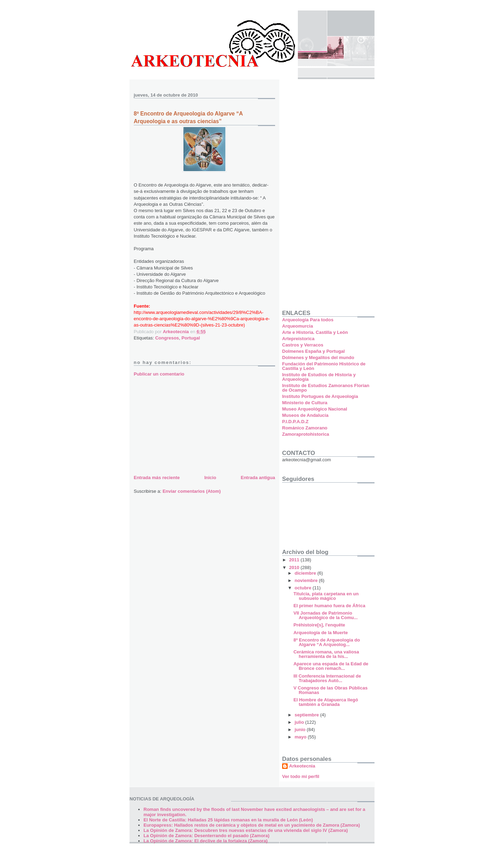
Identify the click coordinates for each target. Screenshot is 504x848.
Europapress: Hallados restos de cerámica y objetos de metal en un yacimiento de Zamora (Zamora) (252, 825)
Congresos (167, 338)
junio (301, 730)
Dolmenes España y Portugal (313, 351)
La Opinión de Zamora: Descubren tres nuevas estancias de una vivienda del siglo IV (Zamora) (246, 830)
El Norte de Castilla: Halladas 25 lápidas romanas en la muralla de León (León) (228, 820)
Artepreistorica (298, 339)
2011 (295, 560)
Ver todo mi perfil (301, 776)
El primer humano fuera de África (329, 606)
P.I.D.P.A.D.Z (295, 422)
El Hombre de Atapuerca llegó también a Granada (325, 702)
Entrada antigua (258, 478)
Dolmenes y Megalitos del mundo (318, 358)
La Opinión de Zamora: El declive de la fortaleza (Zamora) (206, 841)
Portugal (191, 338)
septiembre (307, 715)
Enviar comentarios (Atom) (191, 491)
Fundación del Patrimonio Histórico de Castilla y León (324, 366)
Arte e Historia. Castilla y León (315, 332)
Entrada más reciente (157, 478)
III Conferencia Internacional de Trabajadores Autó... (327, 678)
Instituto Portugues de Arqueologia (320, 396)
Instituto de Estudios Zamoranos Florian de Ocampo (326, 388)
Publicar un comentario (159, 374)
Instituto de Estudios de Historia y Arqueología (319, 377)
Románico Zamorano (305, 428)
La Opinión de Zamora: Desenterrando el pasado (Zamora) (206, 836)
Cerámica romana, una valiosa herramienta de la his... (326, 654)
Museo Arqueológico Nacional (315, 409)
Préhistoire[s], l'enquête (319, 625)
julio (300, 722)
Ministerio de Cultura (305, 403)
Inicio (210, 478)
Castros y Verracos (303, 345)
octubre (304, 588)
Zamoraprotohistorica (306, 434)
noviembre (307, 580)
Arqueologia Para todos (308, 320)
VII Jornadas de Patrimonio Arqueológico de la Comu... (325, 615)
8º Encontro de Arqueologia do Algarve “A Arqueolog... (327, 642)
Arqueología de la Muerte (320, 633)
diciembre (306, 573)
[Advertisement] (186, 425)
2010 (295, 567)
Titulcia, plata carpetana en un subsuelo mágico (326, 596)
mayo (301, 737)
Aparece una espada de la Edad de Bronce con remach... (331, 666)
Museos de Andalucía (305, 415)
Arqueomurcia (297, 326)
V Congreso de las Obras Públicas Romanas (330, 690)
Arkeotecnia (302, 766)
